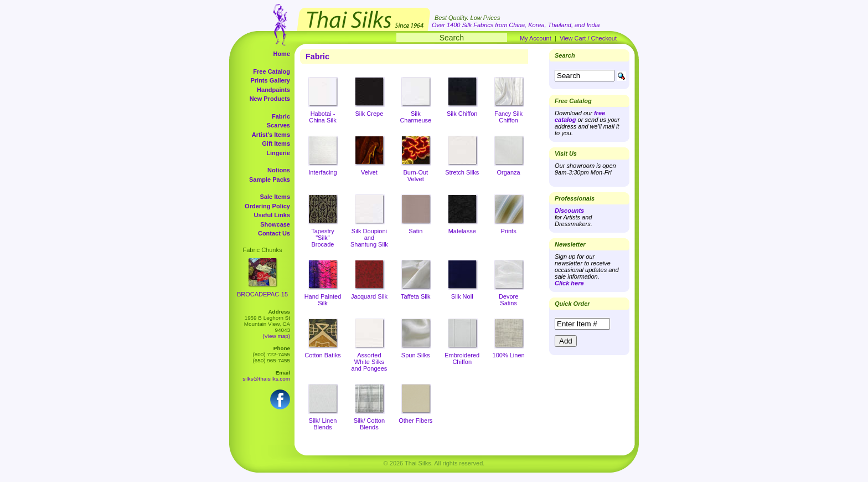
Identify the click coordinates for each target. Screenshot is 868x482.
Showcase (275, 224)
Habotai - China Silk (323, 117)
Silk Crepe (370, 114)
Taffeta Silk (416, 296)
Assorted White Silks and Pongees (369, 362)
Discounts (569, 211)
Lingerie (278, 153)
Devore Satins (508, 300)
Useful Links (272, 215)
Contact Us (274, 233)
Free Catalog (272, 71)
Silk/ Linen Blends (323, 424)
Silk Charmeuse (415, 117)
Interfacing (322, 172)
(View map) (276, 336)
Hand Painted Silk (323, 300)
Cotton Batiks (322, 355)
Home (281, 54)
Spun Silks (416, 355)
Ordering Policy (267, 206)
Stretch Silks (462, 172)
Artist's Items (271, 135)
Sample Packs (270, 180)
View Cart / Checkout (588, 38)
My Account (536, 38)
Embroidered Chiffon (462, 358)
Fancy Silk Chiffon (508, 117)
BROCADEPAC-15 (262, 294)
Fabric (281, 116)
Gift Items (276, 143)
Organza (509, 172)
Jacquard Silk (369, 296)
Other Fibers (415, 421)
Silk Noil (462, 296)
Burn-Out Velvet (415, 176)
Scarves (278, 125)
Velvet (369, 172)
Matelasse (462, 231)
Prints (509, 231)
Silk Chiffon (462, 114)
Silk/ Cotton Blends (369, 424)
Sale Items (275, 197)
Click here (569, 283)
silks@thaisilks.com (266, 379)
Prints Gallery (270, 80)
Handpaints (273, 90)
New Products (270, 99)
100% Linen (509, 355)
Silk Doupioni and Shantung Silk (369, 238)
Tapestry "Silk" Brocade (323, 238)
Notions (279, 170)
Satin (415, 231)
